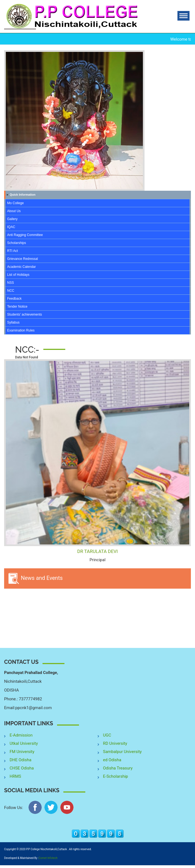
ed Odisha (112, 760)
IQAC (11, 227)
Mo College (15, 203)
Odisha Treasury (118, 768)
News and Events (36, 578)
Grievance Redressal (22, 259)
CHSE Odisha (22, 768)
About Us (14, 211)
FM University (22, 752)
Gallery (12, 219)
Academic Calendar (22, 267)
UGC (107, 735)
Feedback (14, 299)
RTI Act (12, 251)
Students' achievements (25, 314)
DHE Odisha (20, 760)
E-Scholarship (116, 776)
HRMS (15, 776)
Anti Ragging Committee (25, 235)
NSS (11, 283)
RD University (115, 743)
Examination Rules (21, 330)
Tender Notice (17, 307)
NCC (11, 291)
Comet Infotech (48, 858)
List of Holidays (18, 275)
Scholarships (17, 243)
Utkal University (24, 743)
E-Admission (21, 735)
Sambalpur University (122, 752)
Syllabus (13, 322)
